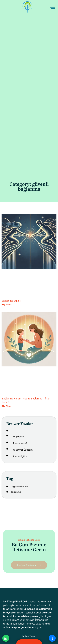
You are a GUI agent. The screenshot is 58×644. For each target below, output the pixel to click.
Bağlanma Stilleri (11, 301)
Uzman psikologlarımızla (38, 609)
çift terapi (27, 612)
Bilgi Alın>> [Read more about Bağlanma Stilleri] (7, 304)
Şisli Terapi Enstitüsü (15, 601)
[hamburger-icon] (52, 8)
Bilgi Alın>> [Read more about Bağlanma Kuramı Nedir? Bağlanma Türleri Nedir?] (7, 406)
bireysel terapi (12, 612)
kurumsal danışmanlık (26, 616)
